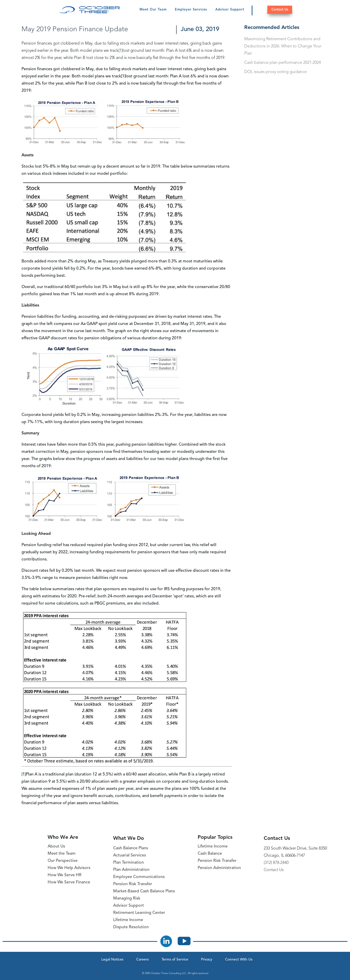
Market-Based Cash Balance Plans (144, 891)
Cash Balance (210, 854)
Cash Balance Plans (131, 848)
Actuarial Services (130, 855)
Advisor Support (230, 10)
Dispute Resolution (131, 927)
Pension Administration (219, 868)
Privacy (207, 959)
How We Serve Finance (69, 882)
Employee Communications (139, 877)
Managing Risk (127, 899)
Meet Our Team (153, 10)
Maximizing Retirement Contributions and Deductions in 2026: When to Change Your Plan (283, 46)
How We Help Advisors (69, 868)
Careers (142, 959)
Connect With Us (239, 959)
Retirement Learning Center (139, 913)
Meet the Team (62, 854)
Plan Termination (129, 863)
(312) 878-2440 (276, 863)
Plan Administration (131, 870)
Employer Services (191, 10)
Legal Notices (112, 959)
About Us (56, 846)
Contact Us (280, 10)
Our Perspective (63, 861)
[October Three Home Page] (90, 10)
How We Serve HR (65, 875)
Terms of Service (175, 959)
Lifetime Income (128, 920)
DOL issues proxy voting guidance (275, 72)
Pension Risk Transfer (133, 884)
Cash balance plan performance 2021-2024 (283, 63)
